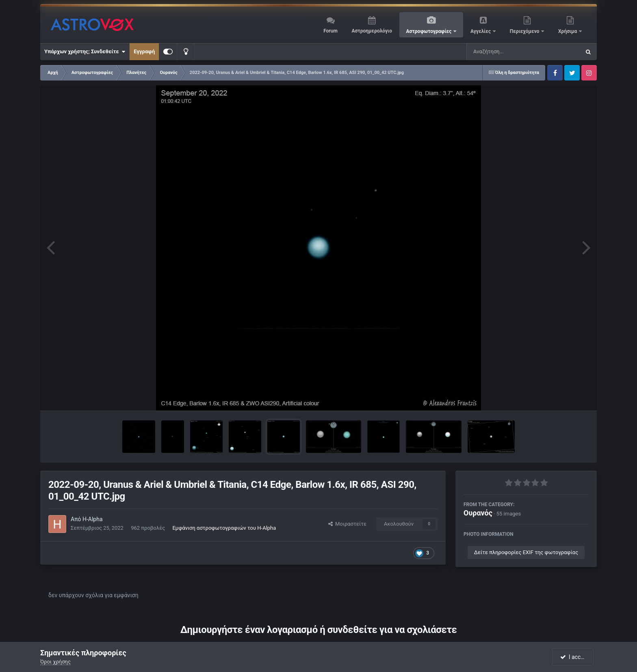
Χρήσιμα (568, 31)
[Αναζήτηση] (507, 52)
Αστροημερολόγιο (372, 31)
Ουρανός (478, 513)
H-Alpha (93, 519)
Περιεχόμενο (525, 31)
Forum (330, 31)
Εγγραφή (144, 51)
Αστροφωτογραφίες (430, 31)
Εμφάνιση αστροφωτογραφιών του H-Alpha (224, 528)
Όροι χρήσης (55, 662)
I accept (574, 657)
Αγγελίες (481, 31)
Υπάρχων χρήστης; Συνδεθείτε (85, 52)
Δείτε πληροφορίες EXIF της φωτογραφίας (526, 552)
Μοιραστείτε (347, 524)
